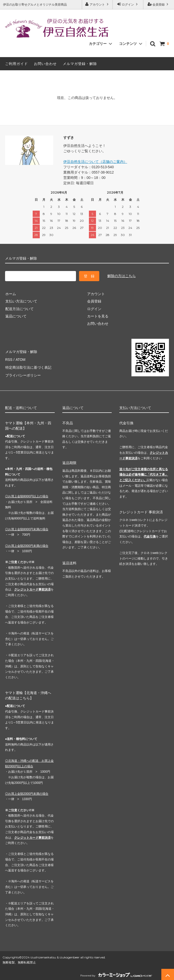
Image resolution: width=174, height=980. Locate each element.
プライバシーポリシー (23, 374)
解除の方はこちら (122, 276)
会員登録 (159, 4)
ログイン (128, 4)
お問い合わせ (45, 64)
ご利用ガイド (16, 64)
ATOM (20, 359)
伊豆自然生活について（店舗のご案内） (95, 162)
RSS (9, 359)
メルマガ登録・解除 (80, 64)
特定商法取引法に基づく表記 (28, 366)
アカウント (97, 4)
